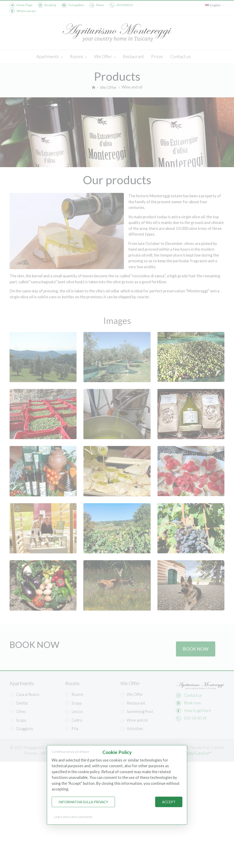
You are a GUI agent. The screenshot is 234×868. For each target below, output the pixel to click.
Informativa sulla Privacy (83, 802)
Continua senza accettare (70, 752)
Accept (169, 802)
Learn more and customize (73, 817)
